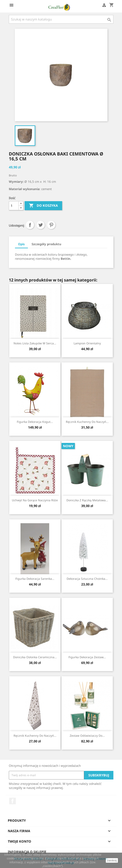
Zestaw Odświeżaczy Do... (87, 736)
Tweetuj (41, 225)
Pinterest (51, 225)
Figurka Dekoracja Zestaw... (87, 657)
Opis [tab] (21, 244)
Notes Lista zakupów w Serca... (35, 343)
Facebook (13, 801)
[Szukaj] (61, 19)
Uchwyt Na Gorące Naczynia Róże (35, 500)
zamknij (112, 860)
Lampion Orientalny (87, 343)
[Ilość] (14, 206)
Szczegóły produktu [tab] (46, 244)
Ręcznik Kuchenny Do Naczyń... (87, 422)
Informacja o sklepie (27, 852)
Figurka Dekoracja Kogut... (35, 422)
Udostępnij (30, 225)
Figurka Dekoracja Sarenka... (35, 579)
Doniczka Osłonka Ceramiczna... (35, 657)
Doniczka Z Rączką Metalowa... (87, 500)
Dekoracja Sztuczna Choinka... (87, 579)
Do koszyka (43, 206)
